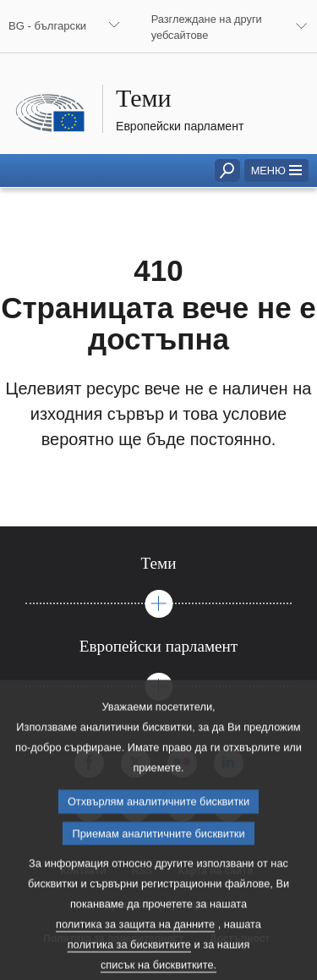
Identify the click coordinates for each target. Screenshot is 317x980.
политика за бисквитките (129, 965)
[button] (276, 171)
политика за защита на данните (135, 945)
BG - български (47, 26)
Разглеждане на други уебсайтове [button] (207, 27)
